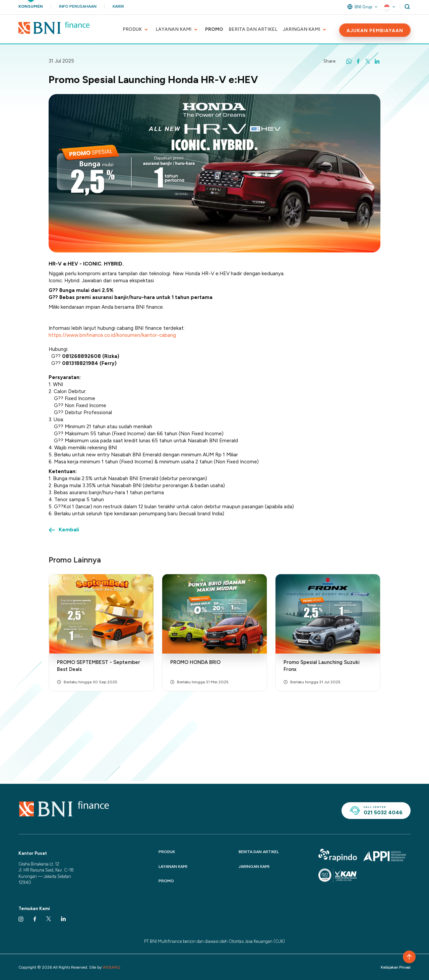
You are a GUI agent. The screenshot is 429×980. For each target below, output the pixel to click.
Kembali (69, 530)
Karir (118, 6)
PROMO (214, 29)
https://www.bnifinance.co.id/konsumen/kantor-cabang (112, 335)
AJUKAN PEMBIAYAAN (375, 31)
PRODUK (132, 29)
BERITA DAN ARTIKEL (253, 29)
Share (329, 61)
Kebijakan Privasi (396, 967)
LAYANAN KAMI (173, 29)
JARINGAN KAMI (301, 29)
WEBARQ (111, 967)
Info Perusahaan (78, 6)
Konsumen (31, 6)
